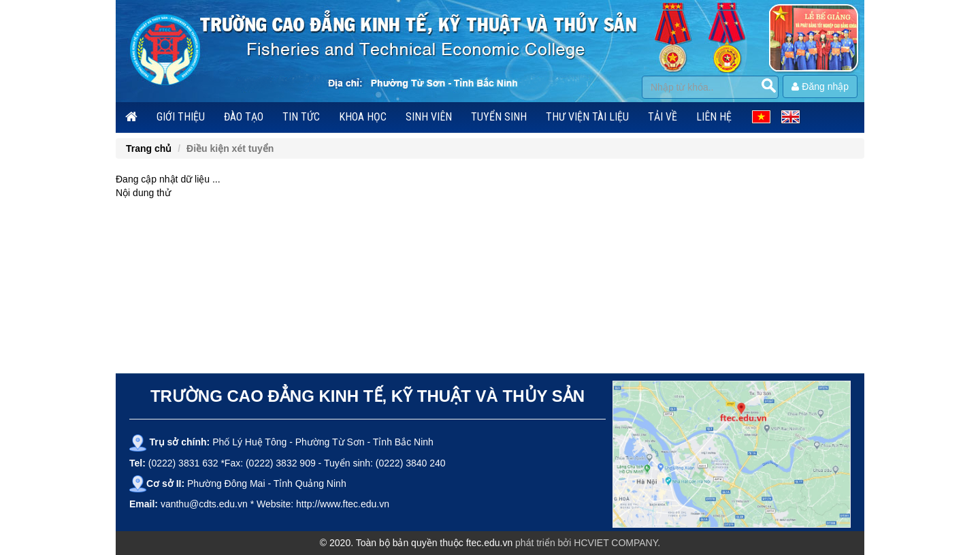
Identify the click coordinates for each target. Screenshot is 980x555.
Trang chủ (149, 148)
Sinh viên (429, 117)
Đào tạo (244, 117)
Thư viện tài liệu (587, 117)
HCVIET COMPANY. (617, 543)
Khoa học (363, 117)
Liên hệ (714, 117)
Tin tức (301, 117)
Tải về (663, 117)
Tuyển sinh (499, 117)
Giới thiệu (181, 117)
